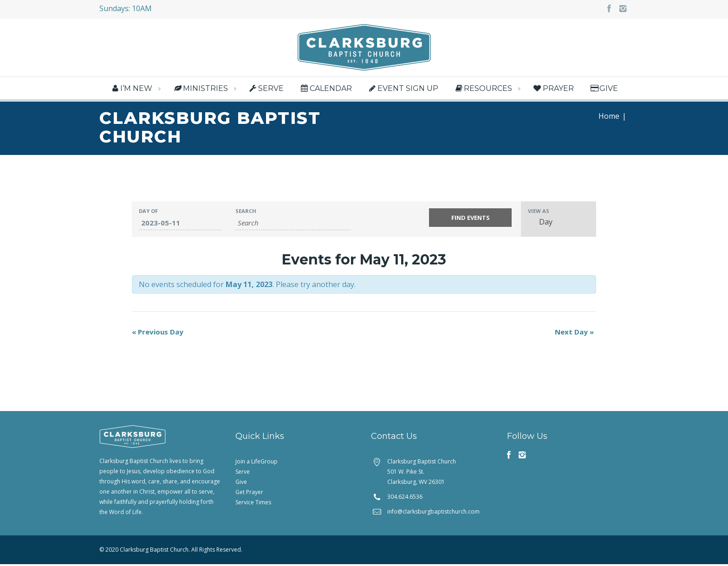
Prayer (553, 88)
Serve (266, 88)
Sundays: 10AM (126, 8)
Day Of (148, 213)
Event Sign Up (403, 88)
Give (604, 88)
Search (246, 213)
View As (539, 213)
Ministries (200, 88)
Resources (483, 88)
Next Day (574, 334)
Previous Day (158, 334)
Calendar (325, 88)
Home (609, 118)
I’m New (131, 88)
